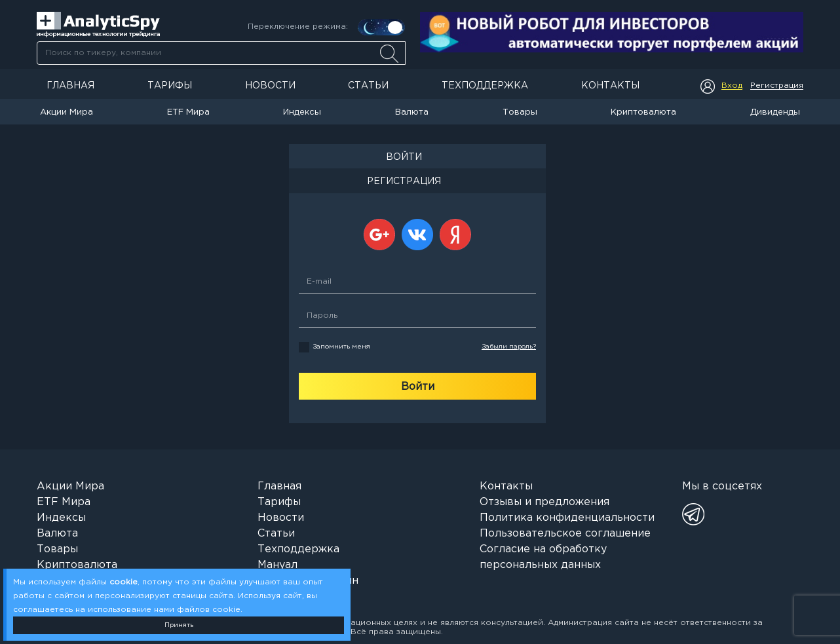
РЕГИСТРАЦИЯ (404, 181)
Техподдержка (485, 86)
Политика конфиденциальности (567, 518)
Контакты (610, 86)
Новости (270, 86)
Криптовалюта (643, 112)
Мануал (277, 565)
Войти (418, 387)
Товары (520, 112)
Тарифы (170, 86)
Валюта (412, 112)
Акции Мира (67, 112)
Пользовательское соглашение (565, 534)
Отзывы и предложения (544, 502)
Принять (179, 625)
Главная (70, 86)
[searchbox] (221, 53)
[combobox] (221, 53)
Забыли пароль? (509, 347)
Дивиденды (775, 112)
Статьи (368, 86)
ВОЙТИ (404, 157)
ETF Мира (188, 112)
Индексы (302, 112)
